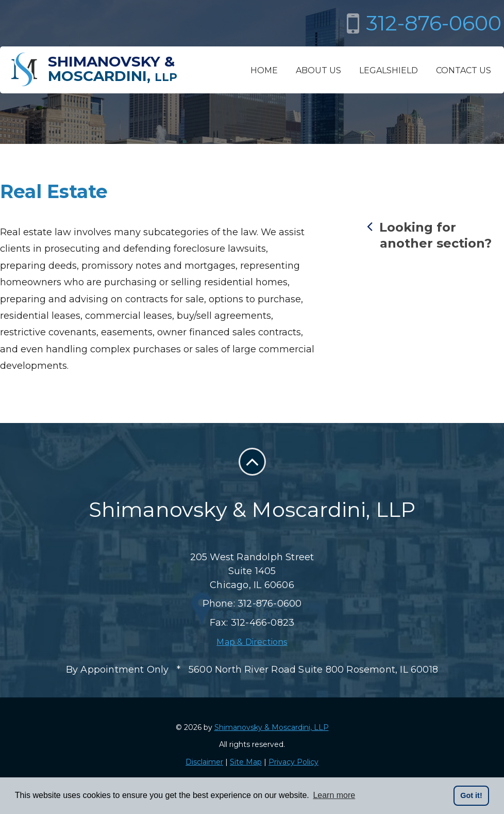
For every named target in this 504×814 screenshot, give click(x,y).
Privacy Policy (293, 762)
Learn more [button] (334, 795)
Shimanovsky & (113, 69)
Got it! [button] (471, 795)
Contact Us (464, 70)
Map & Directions (252, 642)
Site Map (246, 762)
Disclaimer (204, 762)
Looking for (435, 235)
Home (264, 70)
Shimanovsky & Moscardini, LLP (272, 727)
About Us (318, 70)
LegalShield (389, 70)
